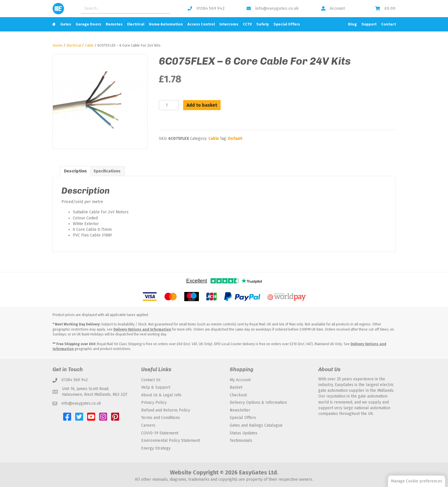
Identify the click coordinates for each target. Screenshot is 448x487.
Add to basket (202, 105)
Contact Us (151, 380)
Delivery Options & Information (258, 402)
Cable (89, 45)
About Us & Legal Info (161, 395)
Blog (352, 24)
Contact (389, 24)
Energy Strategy (156, 448)
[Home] (54, 24)
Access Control (201, 24)
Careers (148, 425)
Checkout (238, 395)
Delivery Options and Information (142, 329)
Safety (263, 24)
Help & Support (156, 387)
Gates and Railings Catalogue (256, 425)
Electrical (136, 24)
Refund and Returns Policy (166, 410)
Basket (236, 387)
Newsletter (240, 410)
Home (58, 45)
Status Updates (244, 433)
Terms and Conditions (161, 418)
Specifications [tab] (107, 171)
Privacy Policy (154, 402)
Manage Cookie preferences (417, 481)
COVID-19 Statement (160, 433)
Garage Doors (88, 24)
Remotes (114, 24)
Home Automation (166, 24)
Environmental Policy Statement (171, 441)
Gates (66, 24)
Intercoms (229, 24)
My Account (240, 380)
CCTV (247, 24)
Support (369, 24)
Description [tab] (75, 171)
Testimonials (241, 441)
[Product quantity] (169, 105)
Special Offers (287, 24)
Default (235, 139)
